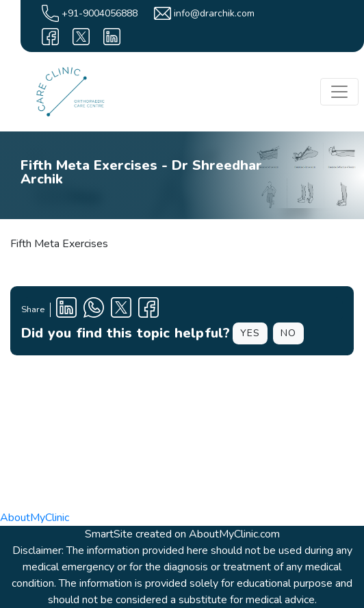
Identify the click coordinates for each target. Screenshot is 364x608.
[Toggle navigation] (339, 92)
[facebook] (50, 37)
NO (288, 333)
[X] (81, 37)
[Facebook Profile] (148, 310)
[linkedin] (112, 37)
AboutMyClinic (35, 518)
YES (250, 333)
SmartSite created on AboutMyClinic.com (182, 534)
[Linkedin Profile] (66, 310)
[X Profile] (121, 310)
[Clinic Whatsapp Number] (94, 310)
